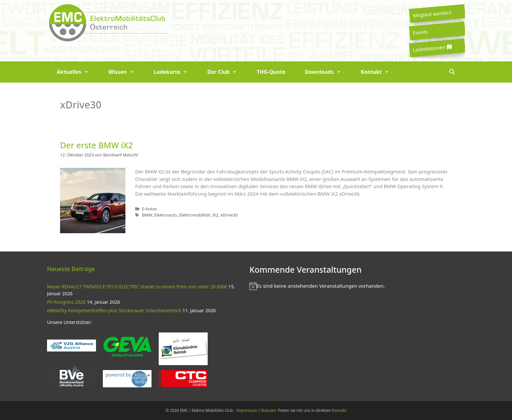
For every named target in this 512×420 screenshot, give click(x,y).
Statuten (269, 410)
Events (420, 32)
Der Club (227, 72)
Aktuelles (78, 72)
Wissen (126, 72)
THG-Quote (271, 72)
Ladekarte (176, 72)
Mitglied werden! (432, 14)
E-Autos (150, 209)
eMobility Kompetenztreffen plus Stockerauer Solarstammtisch (114, 310)
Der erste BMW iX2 (96, 145)
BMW (147, 215)
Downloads (328, 72)
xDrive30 (229, 215)
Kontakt (380, 72)
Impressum (247, 410)
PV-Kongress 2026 (66, 302)
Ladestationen (432, 48)
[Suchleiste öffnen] (452, 72)
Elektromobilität (194, 215)
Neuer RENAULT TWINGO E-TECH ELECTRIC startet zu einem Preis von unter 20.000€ (137, 287)
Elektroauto (165, 215)
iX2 (215, 215)
